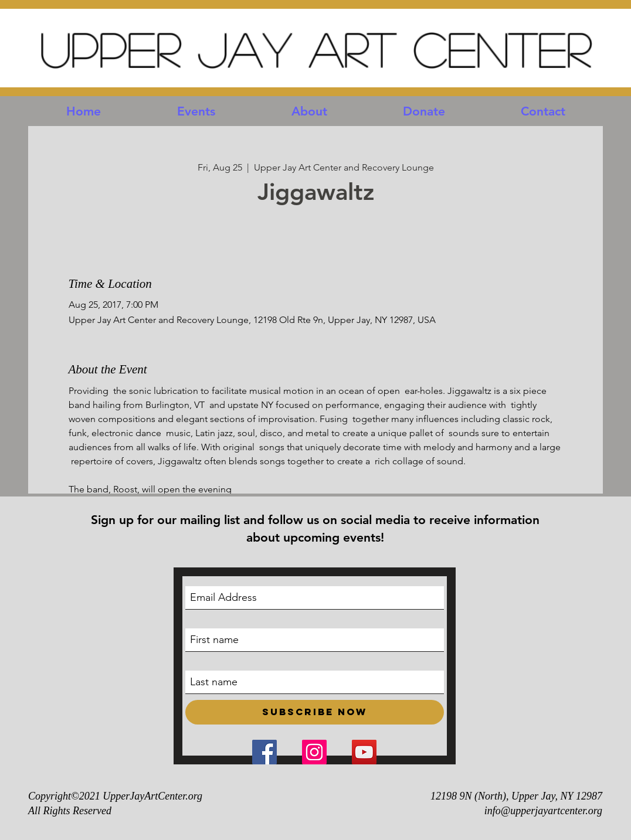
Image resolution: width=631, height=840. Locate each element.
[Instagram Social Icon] (314, 752)
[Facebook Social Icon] (264, 752)
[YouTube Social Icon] (364, 752)
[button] (196, 111)
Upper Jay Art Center (315, 48)
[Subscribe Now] (315, 712)
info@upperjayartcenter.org (543, 811)
